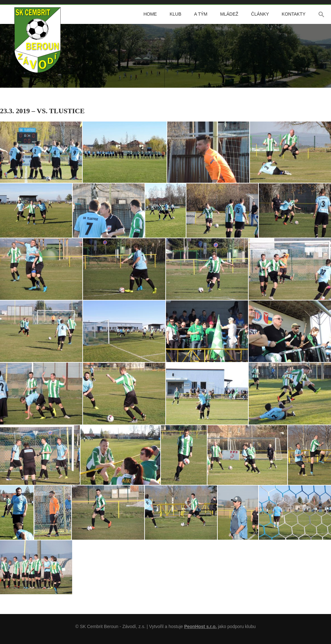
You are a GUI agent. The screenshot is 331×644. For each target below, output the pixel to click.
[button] (321, 14)
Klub (175, 14)
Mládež (229, 14)
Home (150, 14)
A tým (201, 14)
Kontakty (294, 14)
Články (260, 14)
